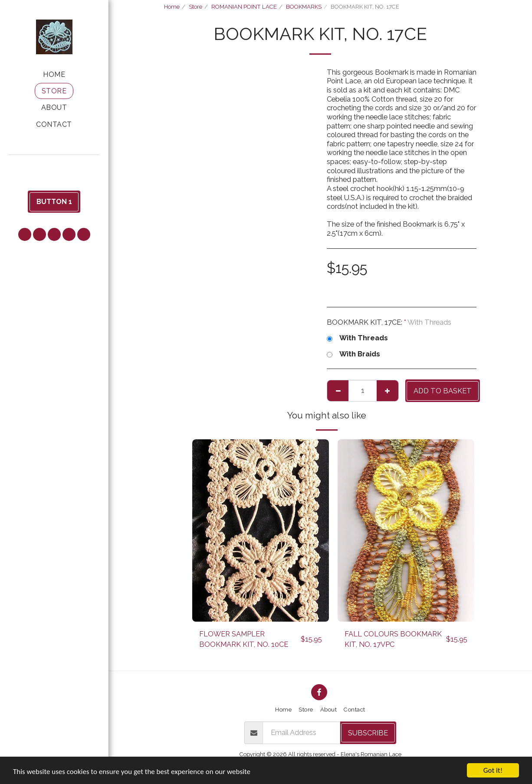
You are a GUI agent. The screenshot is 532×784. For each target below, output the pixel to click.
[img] (261, 530)
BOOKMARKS (304, 7)
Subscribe (368, 733)
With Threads (357, 338)
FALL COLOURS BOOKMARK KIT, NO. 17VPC (393, 639)
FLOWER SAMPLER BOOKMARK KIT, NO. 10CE (244, 639)
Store (195, 7)
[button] (54, 167)
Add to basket (443, 391)
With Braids (353, 354)
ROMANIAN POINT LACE (244, 7)
